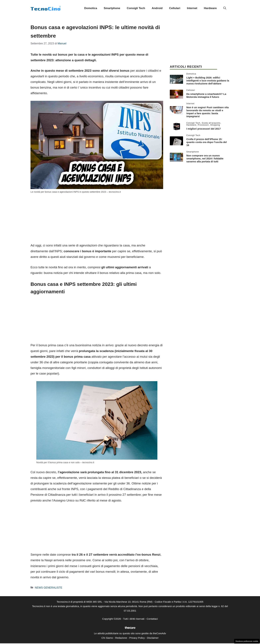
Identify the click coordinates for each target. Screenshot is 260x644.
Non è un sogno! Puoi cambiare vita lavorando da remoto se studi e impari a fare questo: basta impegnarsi (208, 112)
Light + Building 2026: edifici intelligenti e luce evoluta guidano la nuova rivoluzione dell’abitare (208, 81)
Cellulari (175, 8)
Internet (192, 8)
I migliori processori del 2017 (204, 129)
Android (157, 8)
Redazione (121, 638)
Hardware (210, 8)
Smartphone (112, 8)
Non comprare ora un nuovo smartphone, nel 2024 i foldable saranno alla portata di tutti (205, 158)
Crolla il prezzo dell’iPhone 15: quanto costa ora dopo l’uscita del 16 (207, 142)
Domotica (91, 8)
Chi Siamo (107, 638)
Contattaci (152, 619)
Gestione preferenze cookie (247, 641)
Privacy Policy (137, 638)
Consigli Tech (136, 8)
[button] (225, 8)
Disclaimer (153, 638)
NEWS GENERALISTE (49, 588)
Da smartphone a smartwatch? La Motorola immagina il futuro (206, 95)
